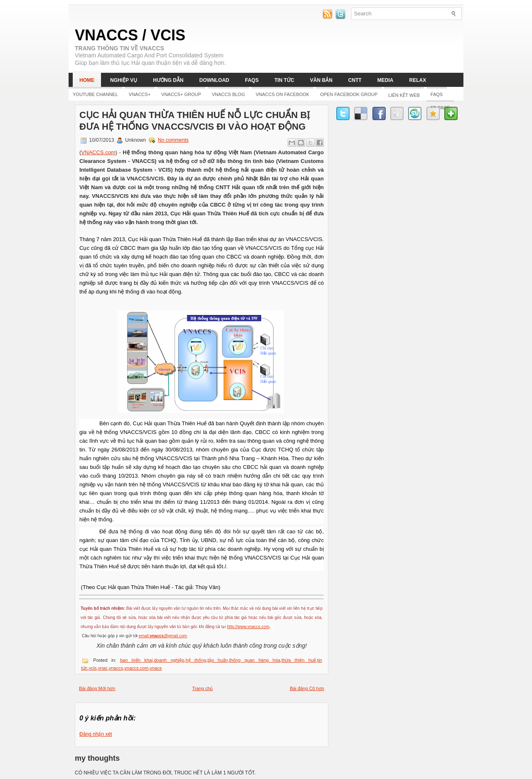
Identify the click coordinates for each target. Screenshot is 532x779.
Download (214, 80)
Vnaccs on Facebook (282, 94)
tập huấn (218, 660)
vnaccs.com (136, 668)
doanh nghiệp (169, 660)
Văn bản (321, 80)
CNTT (355, 80)
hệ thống (196, 660)
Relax (418, 80)
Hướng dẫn (168, 80)
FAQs (252, 80)
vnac (103, 668)
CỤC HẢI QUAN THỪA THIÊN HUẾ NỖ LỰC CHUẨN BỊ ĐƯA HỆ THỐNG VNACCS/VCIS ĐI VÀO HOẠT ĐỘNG (195, 121)
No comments (173, 140)
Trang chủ (202, 688)
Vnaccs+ (140, 94)
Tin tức (284, 80)
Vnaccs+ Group (181, 94)
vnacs (156, 668)
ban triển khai (137, 660)
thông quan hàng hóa (255, 660)
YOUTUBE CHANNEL (95, 94)
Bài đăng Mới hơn (97, 688)
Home (87, 80)
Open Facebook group (349, 94)
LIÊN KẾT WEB (404, 95)
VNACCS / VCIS (130, 35)
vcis (93, 668)
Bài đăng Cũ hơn (307, 688)
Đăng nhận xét (96, 734)
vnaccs (116, 668)
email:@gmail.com (163, 636)
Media (385, 80)
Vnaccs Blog (228, 94)
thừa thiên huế (299, 660)
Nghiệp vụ (124, 80)
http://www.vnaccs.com (248, 627)
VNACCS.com (98, 152)
